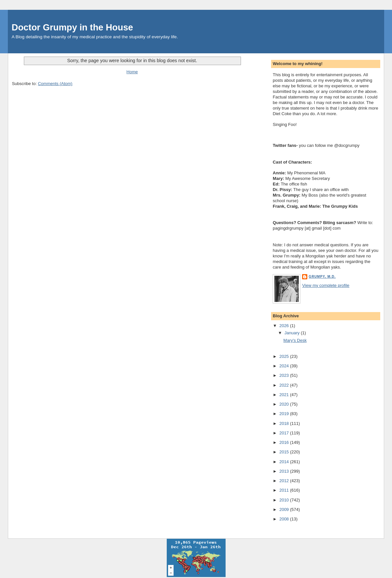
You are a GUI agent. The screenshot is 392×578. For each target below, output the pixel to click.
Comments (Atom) (55, 84)
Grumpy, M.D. (322, 277)
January (293, 333)
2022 (285, 385)
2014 (285, 462)
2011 (285, 490)
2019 (285, 414)
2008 (285, 519)
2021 (285, 395)
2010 (285, 500)
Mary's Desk (295, 340)
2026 (285, 326)
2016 (285, 442)
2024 (285, 366)
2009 (285, 509)
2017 (285, 433)
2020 (285, 404)
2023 (285, 375)
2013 (285, 471)
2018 (285, 423)
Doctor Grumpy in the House (72, 27)
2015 (285, 452)
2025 (285, 356)
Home (132, 72)
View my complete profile (326, 285)
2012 (285, 481)
